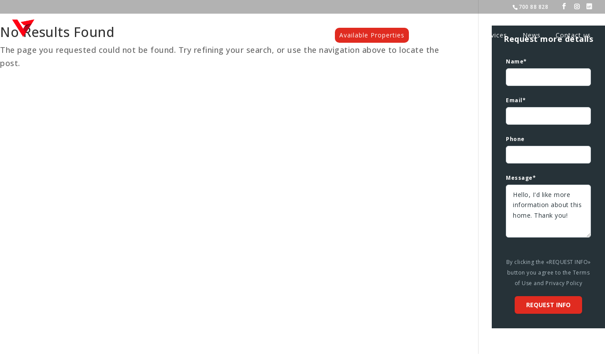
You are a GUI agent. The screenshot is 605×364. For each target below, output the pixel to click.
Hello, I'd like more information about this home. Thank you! (548, 211)
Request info (548, 305)
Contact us (573, 36)
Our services (487, 36)
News (532, 36)
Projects (438, 36)
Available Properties (372, 35)
